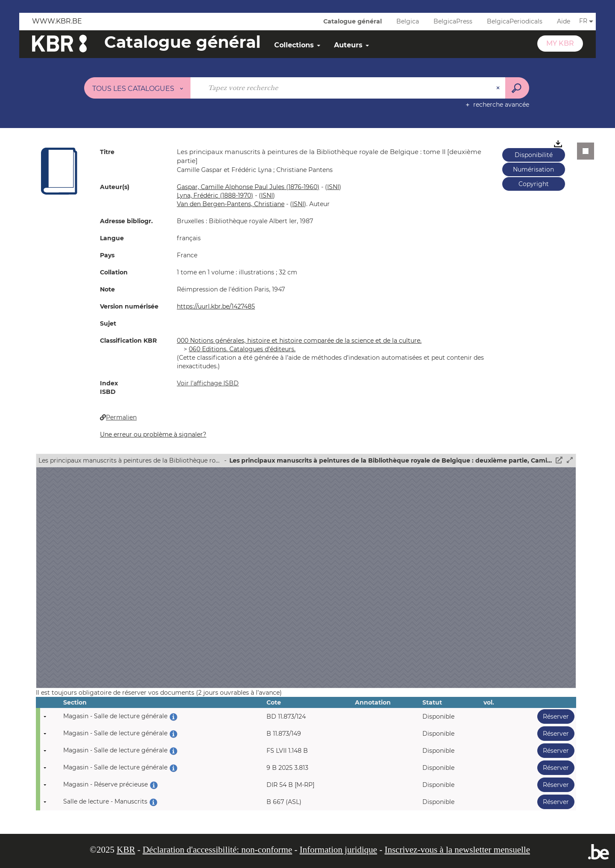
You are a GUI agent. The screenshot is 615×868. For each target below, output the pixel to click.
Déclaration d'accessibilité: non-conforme (217, 850)
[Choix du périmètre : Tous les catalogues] (138, 88)
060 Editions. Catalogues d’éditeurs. (242, 349)
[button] (59, 171)
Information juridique (338, 850)
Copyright (534, 184)
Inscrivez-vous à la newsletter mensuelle (457, 850)
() (333, 187)
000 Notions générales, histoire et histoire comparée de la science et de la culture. (299, 341)
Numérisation (533, 169)
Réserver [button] (553, 716)
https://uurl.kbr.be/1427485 (216, 306)
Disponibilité (534, 155)
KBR (126, 850)
